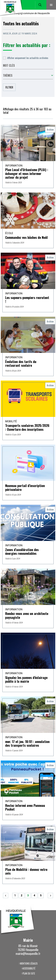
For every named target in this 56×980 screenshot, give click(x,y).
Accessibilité (29, 968)
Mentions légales (29, 963)
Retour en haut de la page (49, 910)
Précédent (6, 896)
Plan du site (29, 973)
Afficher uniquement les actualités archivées (28, 58)
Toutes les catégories (28, 75)
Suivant (50, 896)
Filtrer (9, 87)
